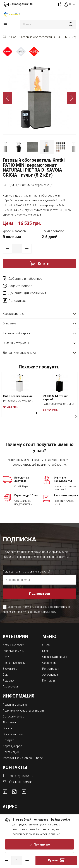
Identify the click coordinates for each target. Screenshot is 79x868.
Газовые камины (14, 651)
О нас (46, 645)
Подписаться (39, 594)
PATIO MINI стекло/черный (56, 398)
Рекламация (11, 752)
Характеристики (14, 314)
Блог (45, 651)
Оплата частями (13, 734)
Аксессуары (11, 686)
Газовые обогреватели (37, 37)
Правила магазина (15, 705)
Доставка (9, 722)
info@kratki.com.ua (20, 782)
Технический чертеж (17, 333)
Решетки (8, 681)
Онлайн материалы (16, 343)
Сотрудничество (14, 716)
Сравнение (49, 663)
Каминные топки (13, 645)
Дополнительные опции (19, 353)
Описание (9, 323)
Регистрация (51, 669)
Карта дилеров (12, 746)
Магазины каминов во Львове (23, 758)
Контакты (49, 681)
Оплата (7, 728)
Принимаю (42, 844)
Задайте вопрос (20, 286)
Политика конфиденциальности (37, 612)
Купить (43, 263)
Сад (14, 37)
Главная (4, 37)
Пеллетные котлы (14, 663)
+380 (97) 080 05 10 (21, 776)
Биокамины (10, 669)
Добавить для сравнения (27, 293)
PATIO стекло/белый (18, 396)
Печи (6, 657)
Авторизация (51, 675)
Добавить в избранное (25, 279)
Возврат (8, 740)
